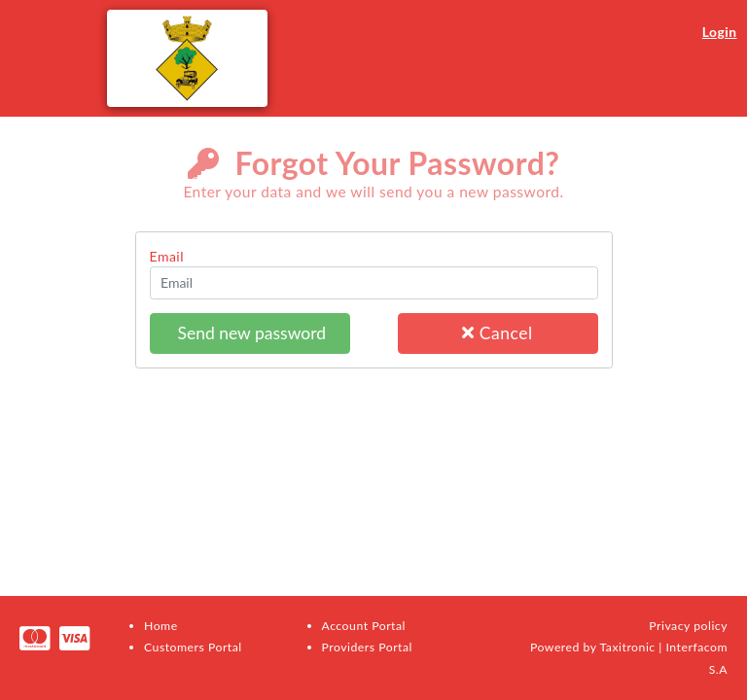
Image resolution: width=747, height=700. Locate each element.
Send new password (249, 333)
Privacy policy (688, 626)
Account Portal (364, 626)
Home (161, 626)
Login (720, 32)
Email (167, 256)
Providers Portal (367, 647)
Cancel (497, 333)
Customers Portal (193, 647)
